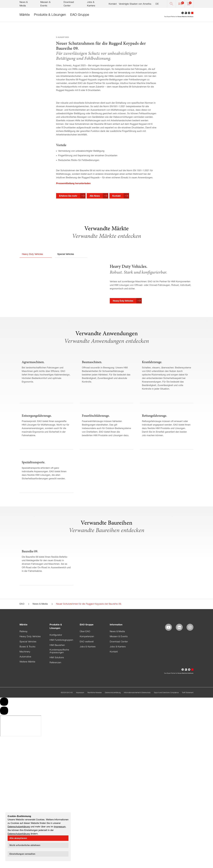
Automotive (25, 862)
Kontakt (113, 4)
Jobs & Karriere (88, 852)
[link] (25, 15)
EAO (22, 809)
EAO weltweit (87, 847)
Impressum (60, 827)
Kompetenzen (87, 842)
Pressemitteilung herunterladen (73, 232)
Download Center (119, 847)
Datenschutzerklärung (19, 827)
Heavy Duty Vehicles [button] (32, 303)
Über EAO (85, 837)
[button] (180, 4)
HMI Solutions (57, 863)
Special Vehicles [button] (66, 303)
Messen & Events (119, 842)
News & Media (40, 809)
